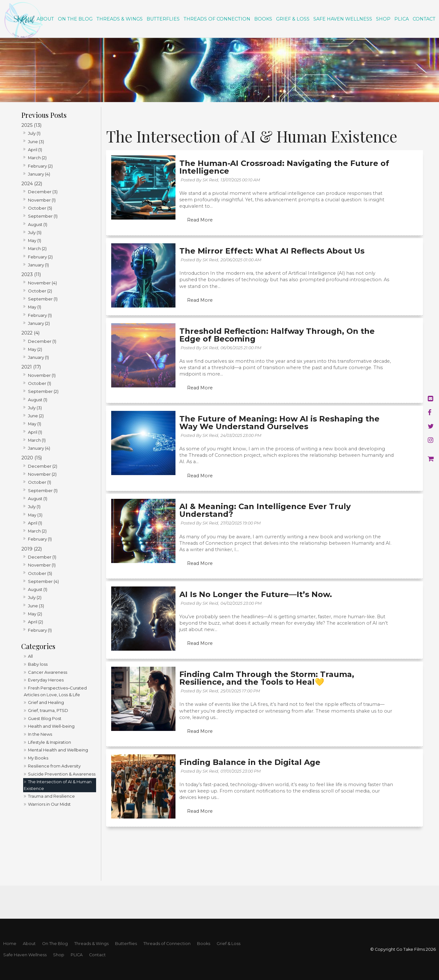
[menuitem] (10, 944)
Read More (201, 222)
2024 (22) (32, 185)
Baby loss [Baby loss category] (38, 665)
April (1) (35, 151)
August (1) (38, 225)
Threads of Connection (217, 19)
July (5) (35, 233)
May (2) (35, 350)
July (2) (35, 599)
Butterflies (163, 19)
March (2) (37, 159)
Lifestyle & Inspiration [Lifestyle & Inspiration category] (49, 743)
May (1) (35, 241)
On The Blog (75, 19)
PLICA (402, 19)
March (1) (37, 441)
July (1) (34, 134)
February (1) (40, 316)
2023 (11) (31, 275)
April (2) (36, 623)
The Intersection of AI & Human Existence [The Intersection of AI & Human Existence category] (58, 786)
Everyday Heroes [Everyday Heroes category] (46, 681)
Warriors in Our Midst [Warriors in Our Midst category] (49, 805)
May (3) (35, 516)
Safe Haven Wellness (343, 19)
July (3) (35, 409)
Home (25, 19)
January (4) (39, 175)
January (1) (38, 266)
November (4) (42, 284)
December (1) (42, 342)
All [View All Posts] (30, 657)
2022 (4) (31, 334)
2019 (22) (32, 550)
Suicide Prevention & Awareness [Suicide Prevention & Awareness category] (62, 775)
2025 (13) (31, 126)
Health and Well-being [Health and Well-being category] (51, 727)
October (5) (40, 209)
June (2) (36, 417)
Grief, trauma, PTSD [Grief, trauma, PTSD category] (48, 711)
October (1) (40, 384)
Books (263, 19)
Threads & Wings (120, 19)
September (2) (43, 392)
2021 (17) (31, 368)
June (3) (36, 143)
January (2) (39, 324)
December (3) (43, 193)
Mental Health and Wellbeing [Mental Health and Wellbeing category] (58, 751)
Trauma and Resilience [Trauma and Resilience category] (51, 797)
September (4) (43, 582)
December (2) (43, 467)
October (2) (40, 292)
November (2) (42, 475)
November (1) (42, 201)
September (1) (43, 217)
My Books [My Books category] (38, 759)
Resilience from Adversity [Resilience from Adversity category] (54, 767)
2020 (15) (32, 459)
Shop (383, 19)
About (45, 19)
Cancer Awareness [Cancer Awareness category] (48, 673)
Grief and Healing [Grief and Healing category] (46, 703)
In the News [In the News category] (40, 735)
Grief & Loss (293, 19)
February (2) (40, 167)
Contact (424, 19)
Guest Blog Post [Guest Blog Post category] (45, 719)
